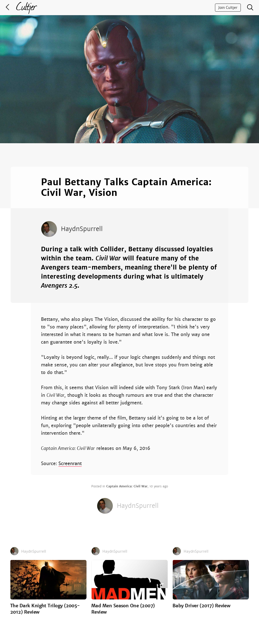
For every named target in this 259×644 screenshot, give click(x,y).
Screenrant (70, 463)
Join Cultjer (228, 8)
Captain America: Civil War (127, 486)
